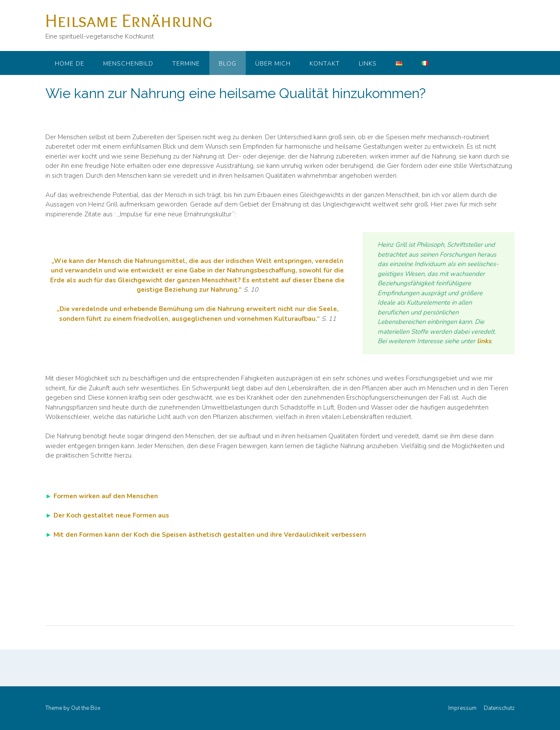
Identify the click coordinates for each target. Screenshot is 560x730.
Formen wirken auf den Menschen (106, 496)
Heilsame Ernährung (129, 20)
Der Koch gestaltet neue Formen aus (111, 515)
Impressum (462, 708)
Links (368, 64)
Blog (228, 64)
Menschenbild (128, 64)
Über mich (273, 64)
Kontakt (325, 64)
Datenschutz (499, 708)
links (484, 341)
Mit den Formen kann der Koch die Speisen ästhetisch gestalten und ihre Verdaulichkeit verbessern (210, 535)
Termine (186, 64)
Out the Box (86, 708)
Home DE (70, 64)
